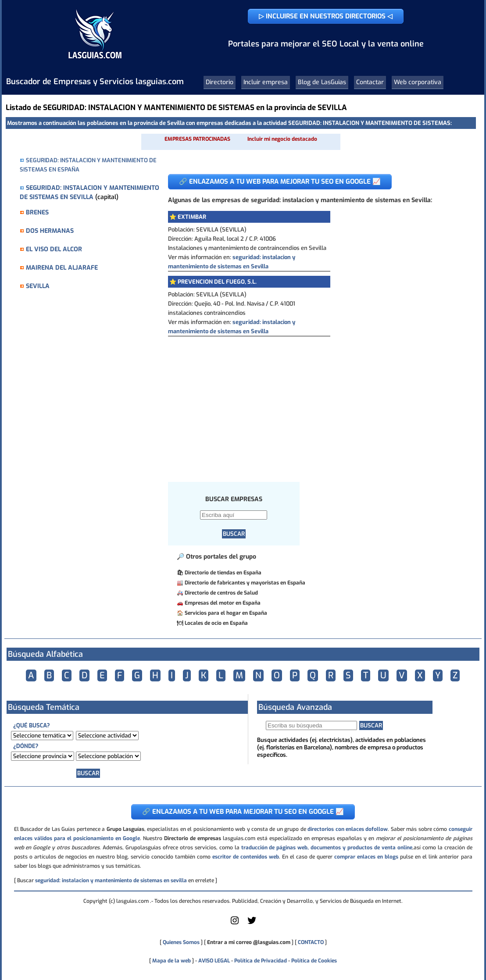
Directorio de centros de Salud (221, 593)
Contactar (370, 82)
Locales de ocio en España (216, 623)
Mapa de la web (171, 961)
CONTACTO (311, 942)
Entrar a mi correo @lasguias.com (249, 942)
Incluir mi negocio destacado (282, 139)
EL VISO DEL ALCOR (54, 249)
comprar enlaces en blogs (366, 857)
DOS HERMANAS (50, 231)
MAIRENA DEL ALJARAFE (62, 268)
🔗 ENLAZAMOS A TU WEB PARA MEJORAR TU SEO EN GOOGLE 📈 (280, 182)
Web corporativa (418, 82)
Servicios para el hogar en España (226, 613)
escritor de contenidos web (246, 857)
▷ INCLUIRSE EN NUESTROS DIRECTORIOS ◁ (326, 16)
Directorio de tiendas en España (223, 573)
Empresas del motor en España (223, 603)
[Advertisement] (315, 402)
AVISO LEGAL (214, 961)
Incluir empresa (266, 82)
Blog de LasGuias (322, 82)
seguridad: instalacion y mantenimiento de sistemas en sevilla (111, 880)
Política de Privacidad (261, 961)
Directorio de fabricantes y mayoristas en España (245, 583)
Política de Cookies (314, 961)
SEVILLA (38, 286)
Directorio (220, 82)
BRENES (37, 212)
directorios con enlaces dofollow (348, 829)
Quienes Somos (181, 942)
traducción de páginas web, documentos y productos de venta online (327, 848)
